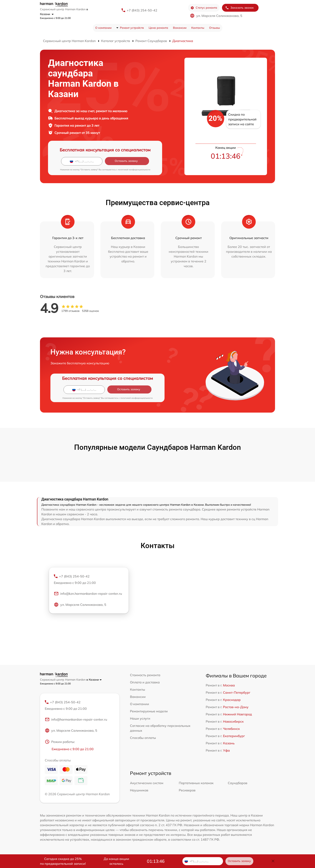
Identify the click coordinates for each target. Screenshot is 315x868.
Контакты (198, 28)
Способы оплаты (143, 738)
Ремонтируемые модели (149, 711)
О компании (103, 28)
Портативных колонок (196, 783)
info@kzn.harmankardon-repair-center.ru (88, 594)
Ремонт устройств (132, 28)
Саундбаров (238, 783)
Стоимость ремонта (145, 675)
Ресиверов (187, 790)
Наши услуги (140, 718)
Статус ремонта (204, 8)
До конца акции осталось (116, 861)
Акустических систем (147, 783)
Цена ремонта (158, 28)
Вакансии (180, 28)
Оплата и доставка (145, 682)
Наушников (139, 790)
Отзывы (215, 28)
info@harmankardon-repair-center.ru (76, 720)
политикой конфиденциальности (134, 170)
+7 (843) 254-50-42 (142, 10)
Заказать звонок (239, 8)
